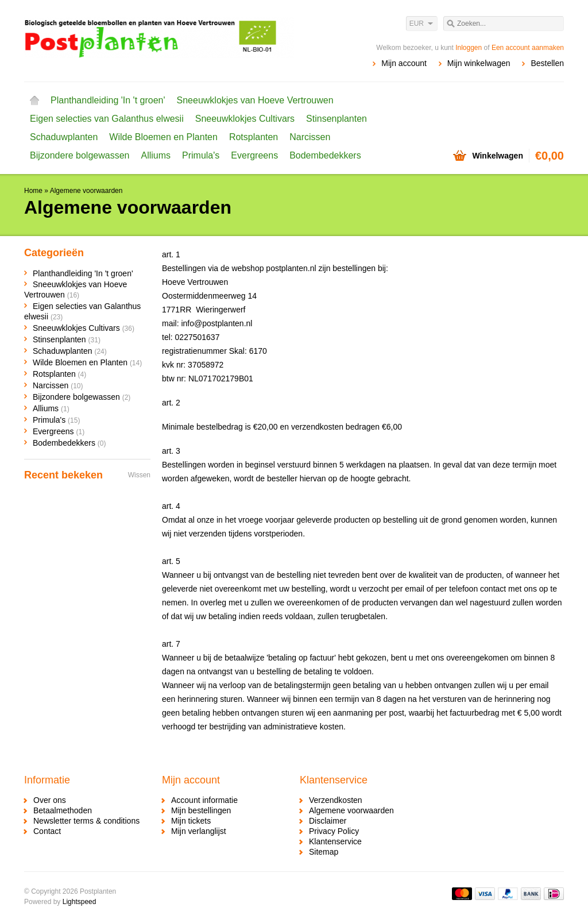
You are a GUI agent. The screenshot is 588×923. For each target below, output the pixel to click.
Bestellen (547, 63)
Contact (47, 831)
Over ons (50, 800)
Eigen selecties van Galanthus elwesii (107, 119)
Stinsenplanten (336, 119)
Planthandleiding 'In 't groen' (108, 100)
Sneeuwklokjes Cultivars (245, 119)
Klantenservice (335, 841)
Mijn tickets (191, 821)
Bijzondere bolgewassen (80, 155)
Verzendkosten (336, 800)
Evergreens (254, 155)
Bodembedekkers (325, 155)
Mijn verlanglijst (199, 831)
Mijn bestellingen (201, 810)
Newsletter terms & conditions (86, 821)
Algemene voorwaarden (86, 191)
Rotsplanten (254, 137)
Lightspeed (80, 902)
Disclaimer (328, 821)
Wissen (139, 475)
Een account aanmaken (528, 48)
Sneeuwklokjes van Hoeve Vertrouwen (255, 100)
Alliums (156, 155)
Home (34, 101)
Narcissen (310, 137)
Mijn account (404, 63)
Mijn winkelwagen (479, 63)
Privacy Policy (334, 831)
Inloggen (469, 48)
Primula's (201, 155)
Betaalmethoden (63, 810)
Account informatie (204, 800)
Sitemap (324, 852)
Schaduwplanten (64, 137)
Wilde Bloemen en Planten (163, 137)
